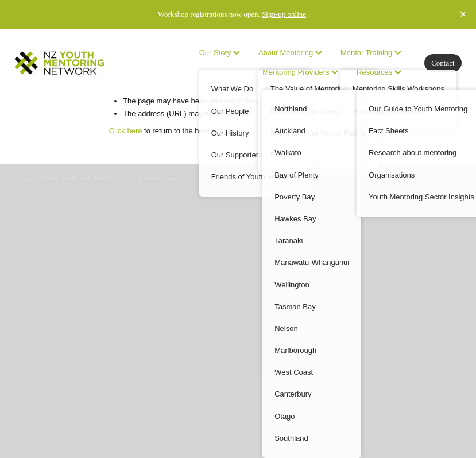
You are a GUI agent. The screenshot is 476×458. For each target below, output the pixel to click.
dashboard (76, 178)
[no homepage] (59, 63)
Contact (443, 63)
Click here (126, 131)
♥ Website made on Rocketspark (135, 178)
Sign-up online (284, 14)
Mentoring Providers (300, 72)
